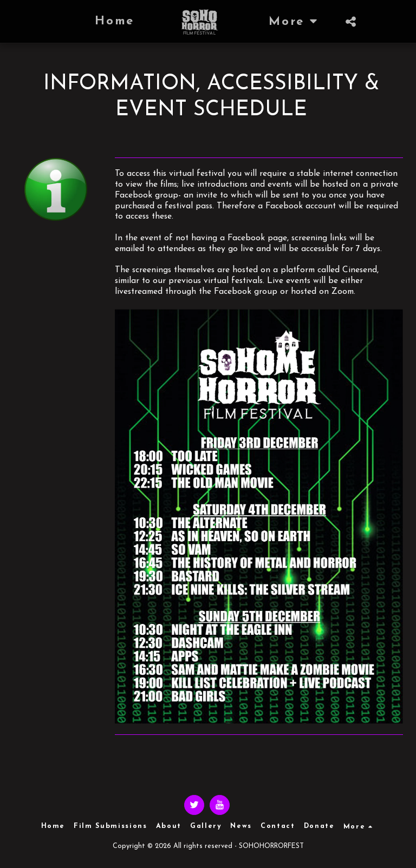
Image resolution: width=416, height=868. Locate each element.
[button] (351, 22)
